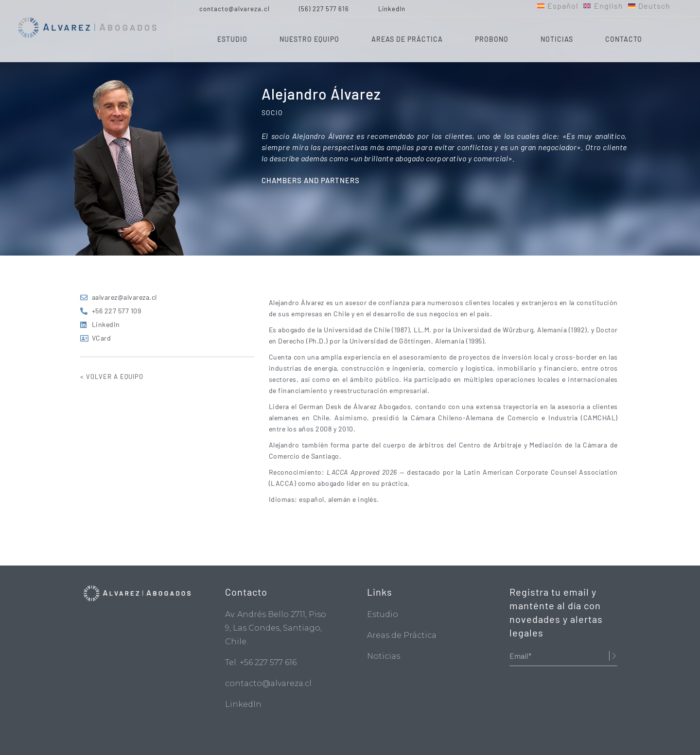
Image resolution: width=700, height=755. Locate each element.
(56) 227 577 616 (324, 9)
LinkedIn (392, 9)
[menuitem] (558, 5)
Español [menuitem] (563, 6)
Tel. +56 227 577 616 (261, 662)
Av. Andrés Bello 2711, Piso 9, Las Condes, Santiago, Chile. (276, 628)
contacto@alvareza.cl (235, 9)
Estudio (383, 614)
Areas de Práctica (402, 635)
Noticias (384, 656)
